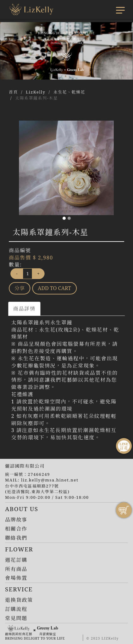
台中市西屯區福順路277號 (32, 486)
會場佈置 (16, 578)
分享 (20, 288)
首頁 (13, 92)
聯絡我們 (16, 538)
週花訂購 (16, 560)
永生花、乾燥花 (69, 92)
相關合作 (16, 529)
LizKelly (36, 92)
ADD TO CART (54, 288)
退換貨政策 (19, 600)
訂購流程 (16, 609)
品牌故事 (16, 520)
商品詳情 (24, 309)
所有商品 (16, 569)
